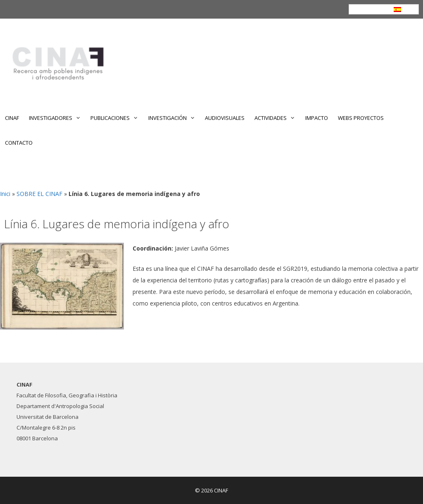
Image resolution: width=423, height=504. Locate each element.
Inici (5, 194)
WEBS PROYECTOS (361, 118)
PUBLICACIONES (117, 118)
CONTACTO (19, 143)
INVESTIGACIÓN (174, 118)
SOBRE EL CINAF (39, 194)
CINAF (12, 118)
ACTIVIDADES (277, 118)
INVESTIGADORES (57, 118)
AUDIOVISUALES (225, 118)
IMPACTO (317, 118)
